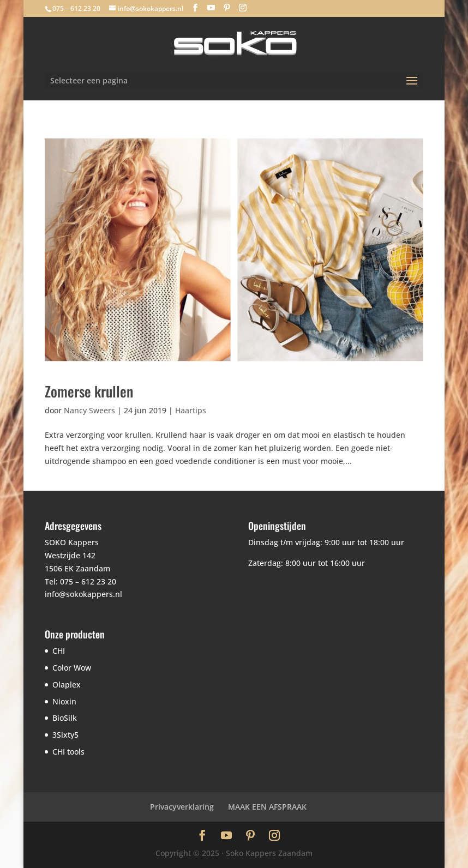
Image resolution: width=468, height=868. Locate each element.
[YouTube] (211, 8)
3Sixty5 (65, 735)
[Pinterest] (227, 8)
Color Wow (72, 668)
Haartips (191, 410)
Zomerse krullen (89, 391)
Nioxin (64, 701)
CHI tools (68, 752)
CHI (59, 651)
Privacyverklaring (182, 807)
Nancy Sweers (89, 410)
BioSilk (65, 718)
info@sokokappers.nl (83, 594)
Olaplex (67, 685)
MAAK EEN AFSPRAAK (267, 807)
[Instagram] (243, 8)
